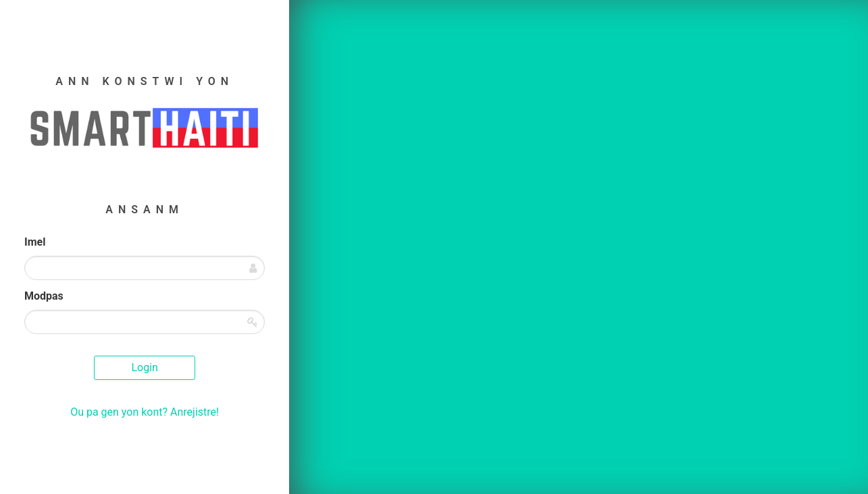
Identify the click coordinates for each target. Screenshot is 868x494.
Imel (35, 242)
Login (144, 367)
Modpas (44, 296)
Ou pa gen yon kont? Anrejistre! (145, 412)
